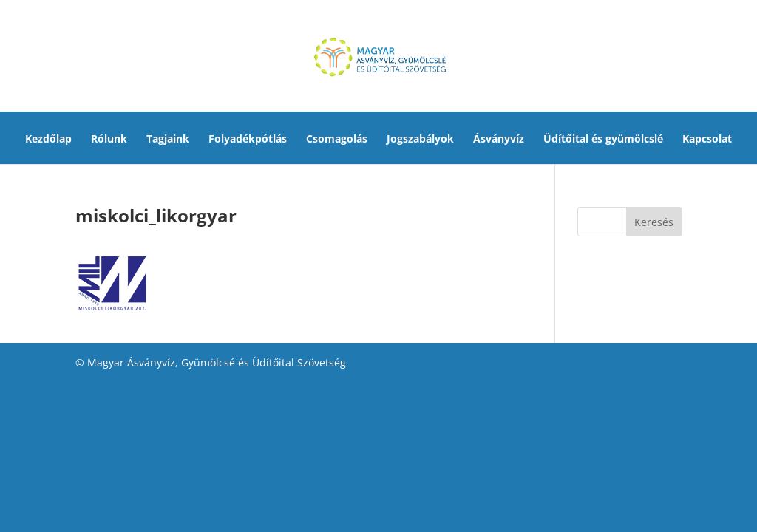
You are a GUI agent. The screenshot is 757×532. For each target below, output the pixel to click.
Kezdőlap (48, 140)
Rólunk (109, 140)
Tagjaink (168, 140)
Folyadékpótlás (248, 140)
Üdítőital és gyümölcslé (603, 140)
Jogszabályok (420, 140)
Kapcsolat (707, 140)
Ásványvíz (499, 140)
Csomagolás (337, 140)
